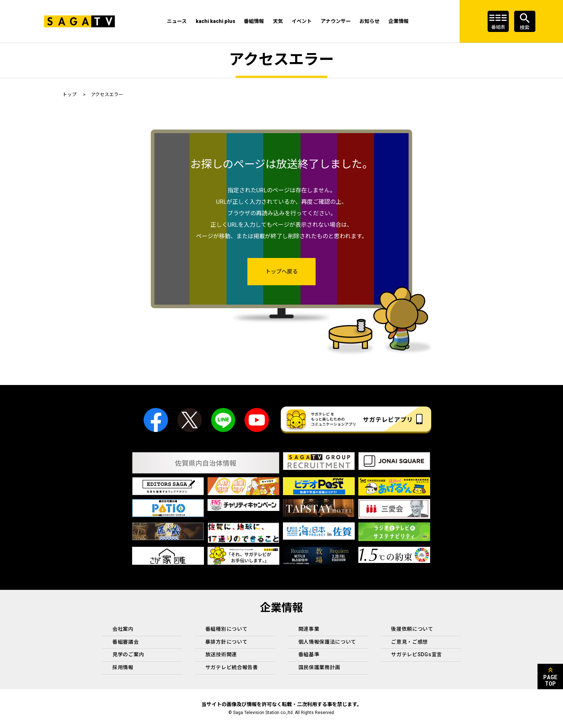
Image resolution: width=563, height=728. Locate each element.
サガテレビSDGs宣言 (417, 655)
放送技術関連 (221, 655)
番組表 (498, 28)
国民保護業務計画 (320, 668)
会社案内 (123, 629)
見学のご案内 (128, 655)
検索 (525, 28)
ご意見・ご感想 (410, 642)
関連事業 (309, 629)
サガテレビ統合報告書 (232, 668)
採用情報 (123, 668)
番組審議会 (126, 642)
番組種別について (227, 629)
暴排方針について (227, 642)
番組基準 (309, 655)
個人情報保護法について (327, 642)
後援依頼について (412, 629)
